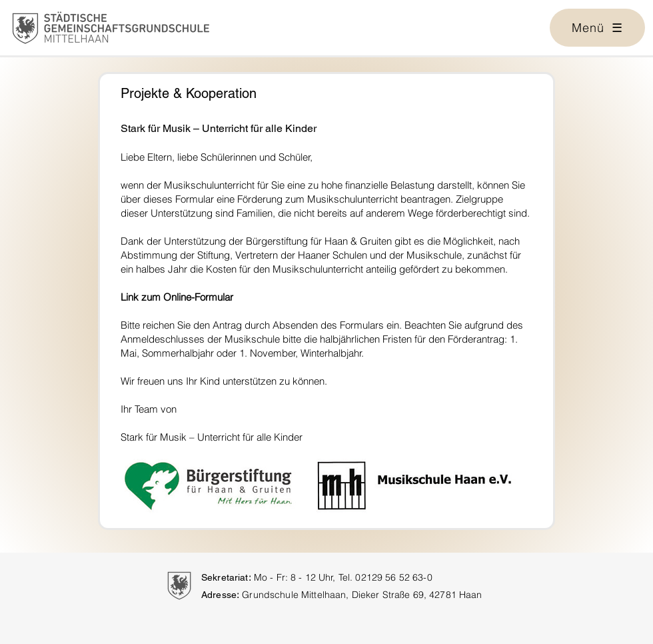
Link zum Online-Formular (177, 297)
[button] (597, 28)
